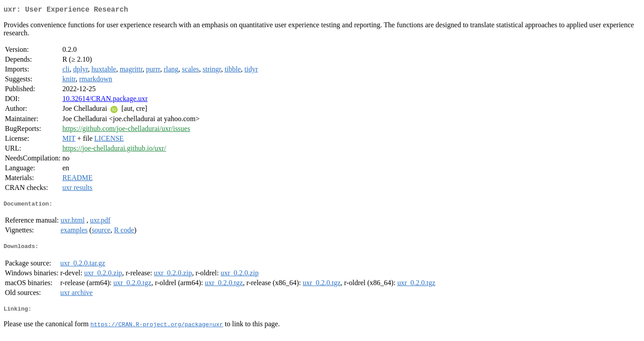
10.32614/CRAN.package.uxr (105, 100)
